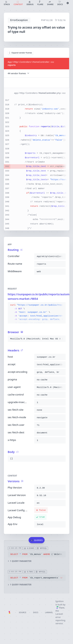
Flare (60, 608)
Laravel (49, 612)
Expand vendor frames (21, 53)
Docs (36, 612)
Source (23, 612)
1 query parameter (19, 561)
